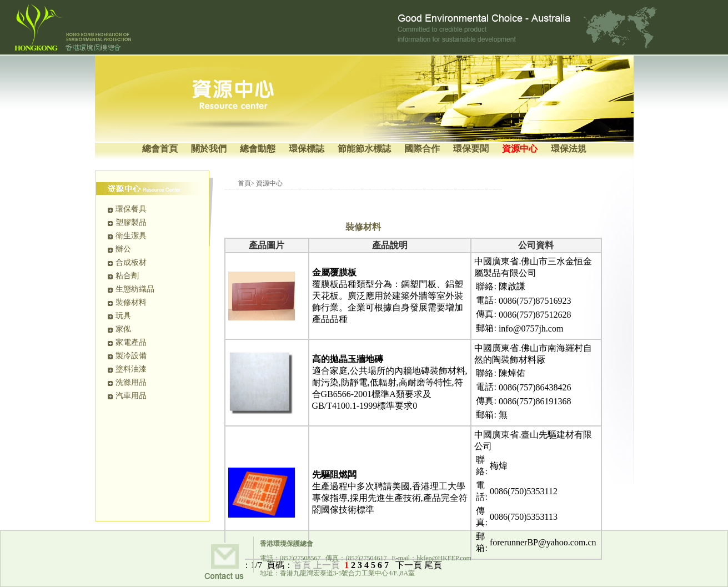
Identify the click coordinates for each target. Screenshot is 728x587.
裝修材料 (131, 302)
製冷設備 (131, 356)
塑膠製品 (131, 222)
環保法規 (569, 149)
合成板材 (131, 262)
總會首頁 (160, 149)
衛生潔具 (131, 236)
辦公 (123, 249)
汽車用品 (131, 396)
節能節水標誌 (364, 149)
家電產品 (131, 342)
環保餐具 (131, 209)
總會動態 (258, 149)
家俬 (123, 329)
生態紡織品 (135, 289)
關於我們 (209, 149)
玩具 (123, 316)
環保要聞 (471, 149)
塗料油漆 (131, 369)
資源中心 (520, 149)
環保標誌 (307, 149)
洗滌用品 (131, 382)
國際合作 (422, 149)
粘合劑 (127, 276)
